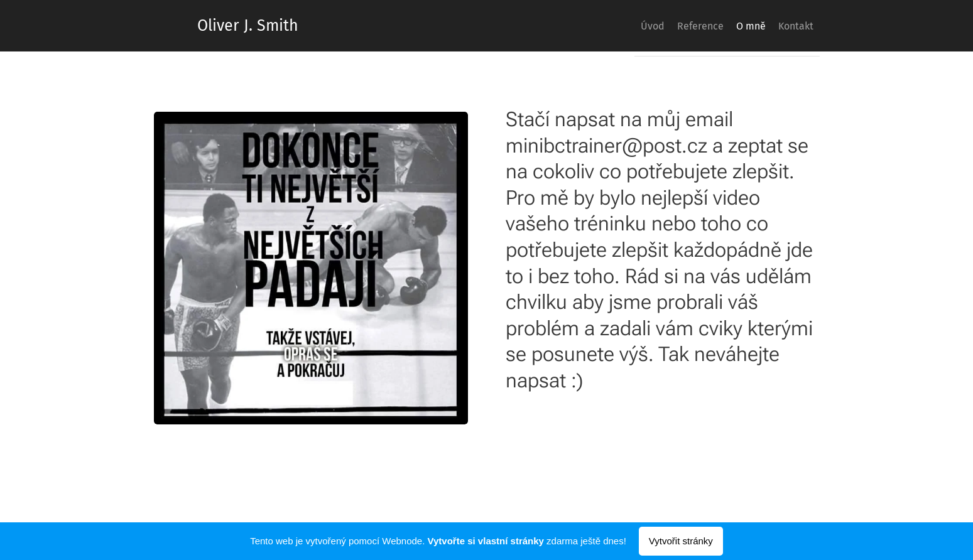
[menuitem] (617, 26)
